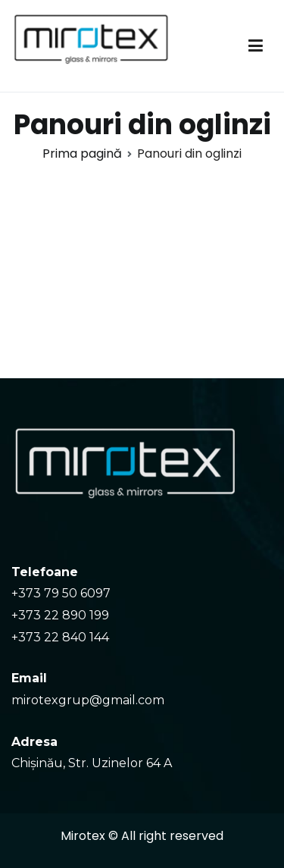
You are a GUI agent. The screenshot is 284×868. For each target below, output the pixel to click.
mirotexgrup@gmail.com (88, 700)
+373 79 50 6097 (61, 593)
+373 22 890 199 (60, 615)
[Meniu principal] (256, 46)
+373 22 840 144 (60, 637)
